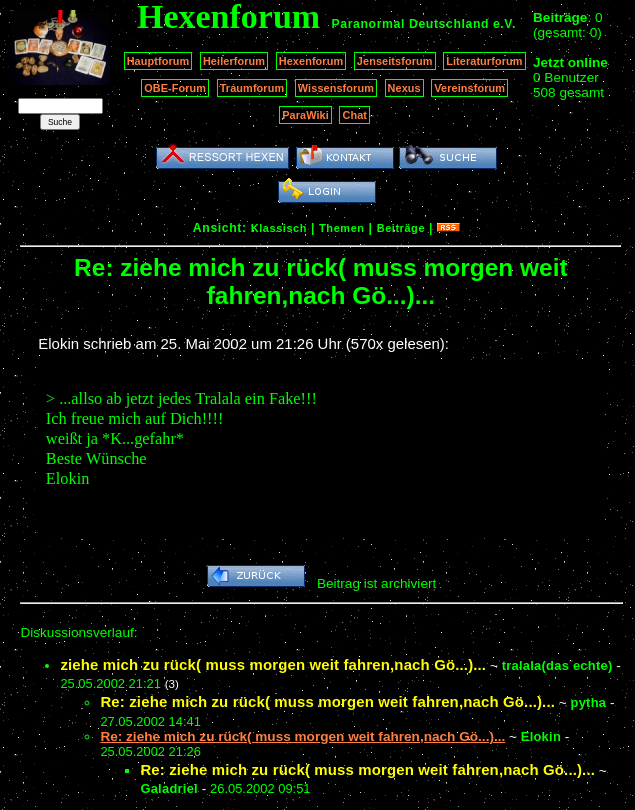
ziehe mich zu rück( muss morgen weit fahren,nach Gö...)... (273, 664)
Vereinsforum (469, 88)
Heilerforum (234, 61)
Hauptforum (158, 61)
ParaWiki (305, 115)
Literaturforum (484, 61)
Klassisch (279, 228)
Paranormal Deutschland (411, 24)
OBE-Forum (175, 88)
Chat (354, 115)
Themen (341, 228)
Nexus (404, 88)
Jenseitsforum (395, 61)
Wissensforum (336, 88)
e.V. (504, 24)
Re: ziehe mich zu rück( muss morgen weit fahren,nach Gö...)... (327, 701)
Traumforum (252, 88)
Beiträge (401, 228)
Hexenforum (311, 61)
